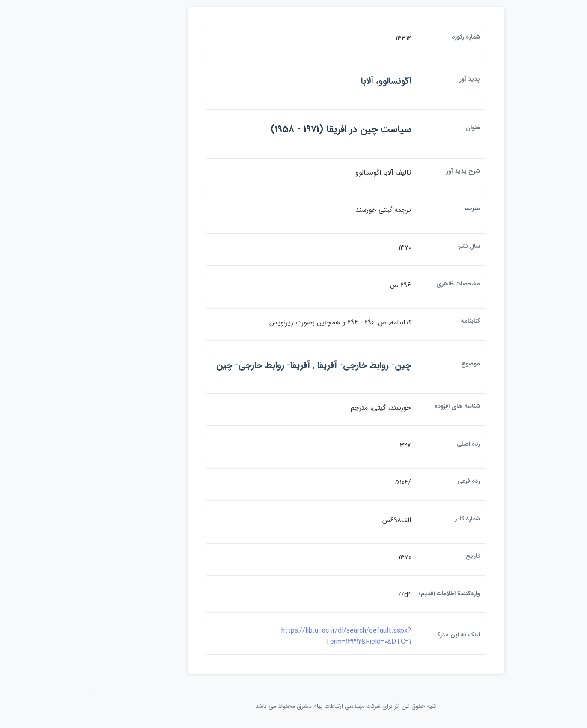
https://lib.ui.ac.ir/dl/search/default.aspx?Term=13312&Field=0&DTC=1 (294, 636)
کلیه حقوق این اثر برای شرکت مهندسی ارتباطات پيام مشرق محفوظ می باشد (294, 706)
